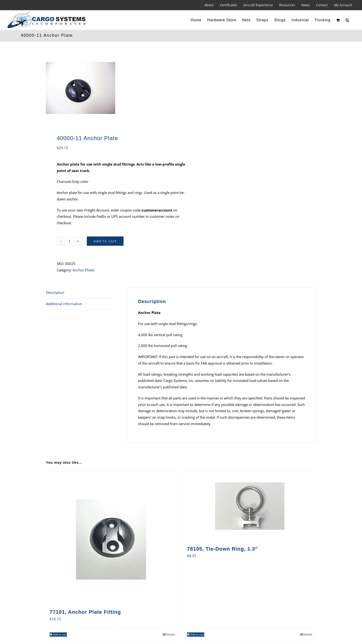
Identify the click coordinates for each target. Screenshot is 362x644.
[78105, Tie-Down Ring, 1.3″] (250, 506)
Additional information (64, 304)
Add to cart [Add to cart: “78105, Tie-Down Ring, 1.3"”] (197, 634)
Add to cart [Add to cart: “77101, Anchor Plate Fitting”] (60, 634)
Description (55, 292)
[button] (347, 20)
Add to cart (105, 241)
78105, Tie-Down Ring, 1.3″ (222, 549)
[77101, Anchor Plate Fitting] (112, 538)
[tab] (81, 293)
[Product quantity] (69, 241)
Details (170, 634)
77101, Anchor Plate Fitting (85, 612)
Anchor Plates (84, 270)
